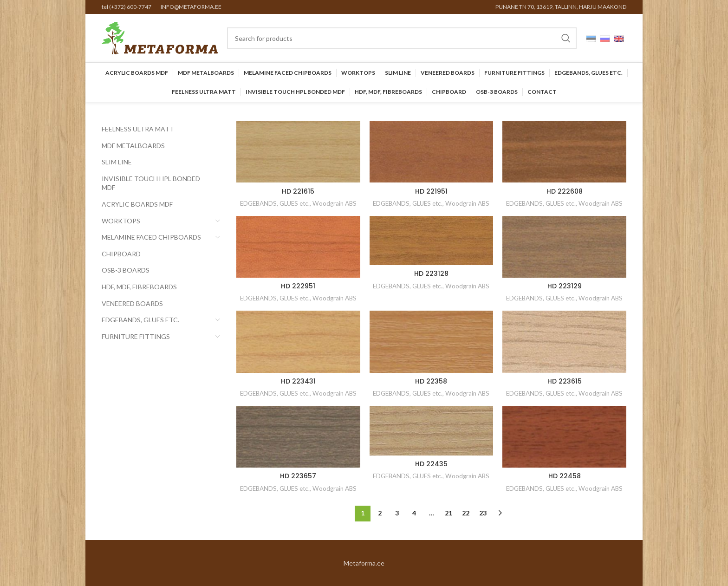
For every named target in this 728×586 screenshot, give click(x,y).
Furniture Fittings (136, 336)
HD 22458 (565, 476)
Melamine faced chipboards (151, 237)
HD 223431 (298, 381)
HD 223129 (565, 286)
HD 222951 (298, 286)
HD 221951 (431, 191)
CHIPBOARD (121, 254)
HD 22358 (431, 381)
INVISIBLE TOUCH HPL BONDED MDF (151, 183)
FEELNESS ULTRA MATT (138, 129)
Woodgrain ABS (335, 203)
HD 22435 (431, 464)
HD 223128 (431, 273)
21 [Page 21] (448, 513)
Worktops (121, 221)
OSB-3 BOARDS (126, 270)
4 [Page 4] (414, 513)
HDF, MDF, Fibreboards (139, 287)
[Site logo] (160, 37)
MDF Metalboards (133, 146)
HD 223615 (565, 381)
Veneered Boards (132, 303)
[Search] (402, 38)
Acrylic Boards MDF (137, 204)
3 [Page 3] (397, 513)
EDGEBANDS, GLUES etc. (140, 320)
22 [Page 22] (466, 513)
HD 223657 (298, 476)
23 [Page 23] (483, 513)
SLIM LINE (117, 162)
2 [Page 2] (380, 513)
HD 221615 (298, 191)
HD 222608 (565, 191)
